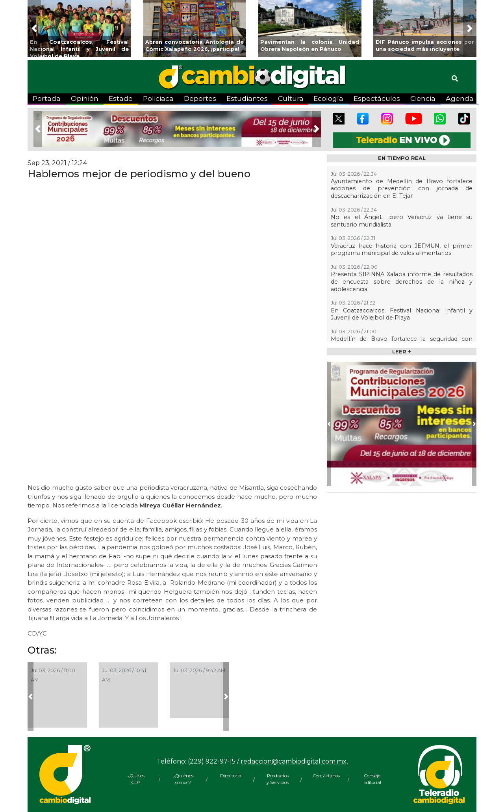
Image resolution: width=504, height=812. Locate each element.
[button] (34, 28)
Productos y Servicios (278, 779)
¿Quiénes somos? (183, 779)
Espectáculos (377, 98)
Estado (121, 98)
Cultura (291, 98)
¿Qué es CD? (136, 779)
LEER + (402, 352)
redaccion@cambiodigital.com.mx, (294, 761)
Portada (47, 98)
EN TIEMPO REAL (402, 158)
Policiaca (158, 98)
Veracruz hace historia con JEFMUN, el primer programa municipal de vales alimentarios (402, 250)
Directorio (231, 776)
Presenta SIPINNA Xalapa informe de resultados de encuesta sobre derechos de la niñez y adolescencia (402, 282)
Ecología (328, 98)
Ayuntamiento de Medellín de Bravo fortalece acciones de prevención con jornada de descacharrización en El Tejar (402, 189)
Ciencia (423, 98)
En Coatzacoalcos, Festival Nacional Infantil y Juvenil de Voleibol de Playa (402, 314)
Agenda (460, 98)
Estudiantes (247, 98)
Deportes (200, 98)
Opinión (85, 98)
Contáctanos (325, 776)
